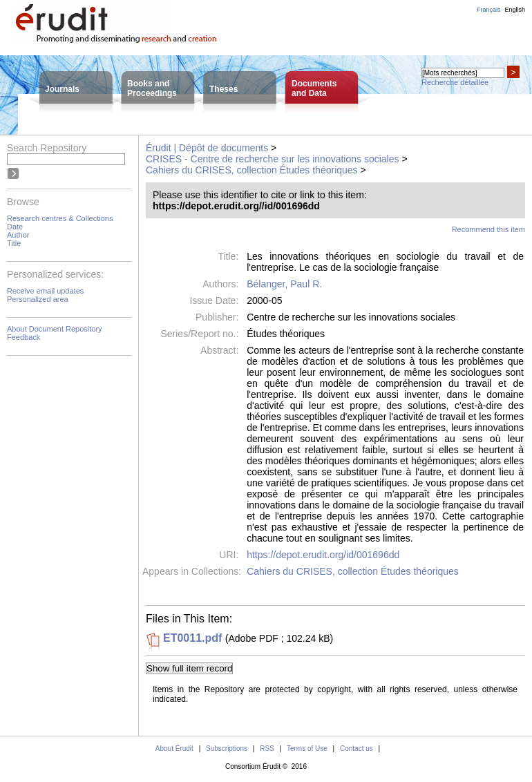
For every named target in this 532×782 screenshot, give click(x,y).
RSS (267, 748)
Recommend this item (488, 229)
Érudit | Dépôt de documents (207, 148)
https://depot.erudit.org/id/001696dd (323, 555)
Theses (224, 89)
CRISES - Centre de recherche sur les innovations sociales (273, 159)
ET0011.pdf (192, 638)
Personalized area (38, 299)
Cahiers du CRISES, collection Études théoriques (252, 170)
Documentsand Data (314, 88)
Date (15, 227)
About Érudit (174, 748)
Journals (62, 89)
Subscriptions (227, 748)
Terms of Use (307, 748)
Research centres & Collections (60, 218)
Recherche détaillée (455, 82)
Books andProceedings (152, 88)
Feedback (23, 337)
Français (489, 10)
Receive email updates (45, 291)
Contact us (357, 748)
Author (18, 235)
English (515, 10)
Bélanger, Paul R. (284, 284)
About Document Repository (55, 329)
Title (14, 243)
